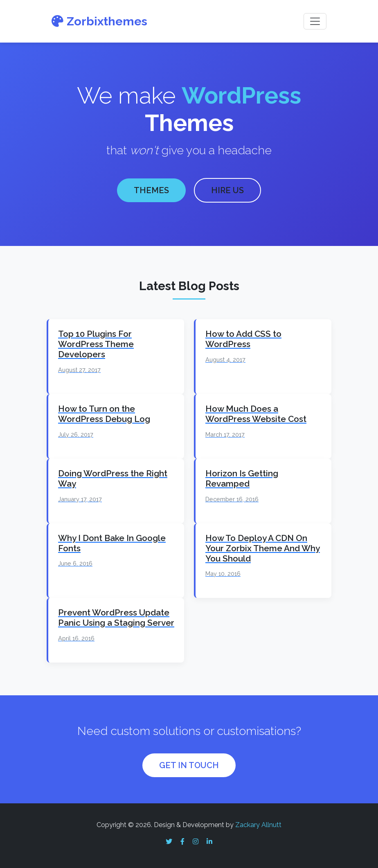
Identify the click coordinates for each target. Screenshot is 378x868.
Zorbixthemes (99, 21)
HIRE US (227, 189)
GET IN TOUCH (189, 764)
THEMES (151, 189)
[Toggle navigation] (315, 21)
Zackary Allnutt (258, 823)
